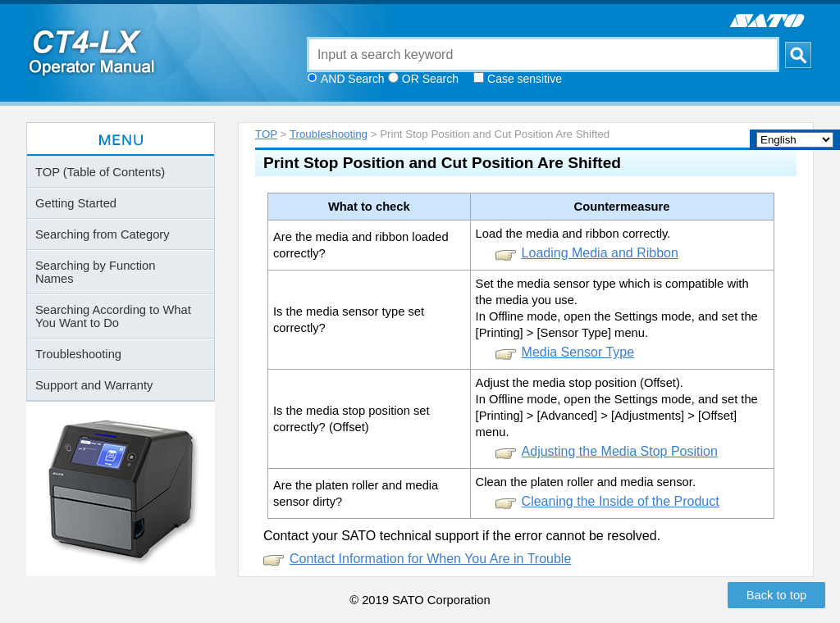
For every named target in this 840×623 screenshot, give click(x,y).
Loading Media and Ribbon (600, 253)
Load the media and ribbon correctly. (573, 234)
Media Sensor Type (578, 352)
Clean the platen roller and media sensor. (586, 482)
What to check (369, 207)
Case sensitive (525, 79)
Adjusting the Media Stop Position (620, 451)
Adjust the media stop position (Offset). (580, 383)
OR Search (430, 79)
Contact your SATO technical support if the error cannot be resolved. (462, 536)
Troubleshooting (329, 134)
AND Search (353, 79)
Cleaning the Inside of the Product (621, 501)
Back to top (777, 595)
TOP (266, 134)
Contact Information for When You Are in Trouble (430, 559)
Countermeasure (622, 207)
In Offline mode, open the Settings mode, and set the (617, 316)
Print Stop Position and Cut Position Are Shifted (442, 163)
